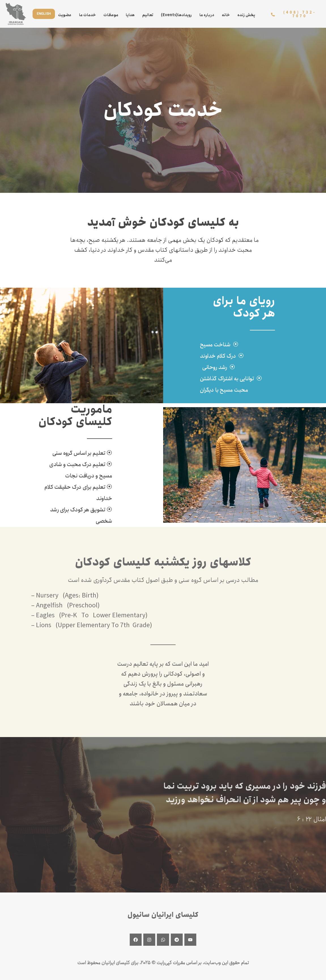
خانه (226, 15)
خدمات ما (87, 15)
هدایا (130, 15)
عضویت (65, 15)
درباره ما (207, 15)
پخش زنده (246, 15)
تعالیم (148, 15)
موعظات (111, 15)
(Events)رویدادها (176, 15)
